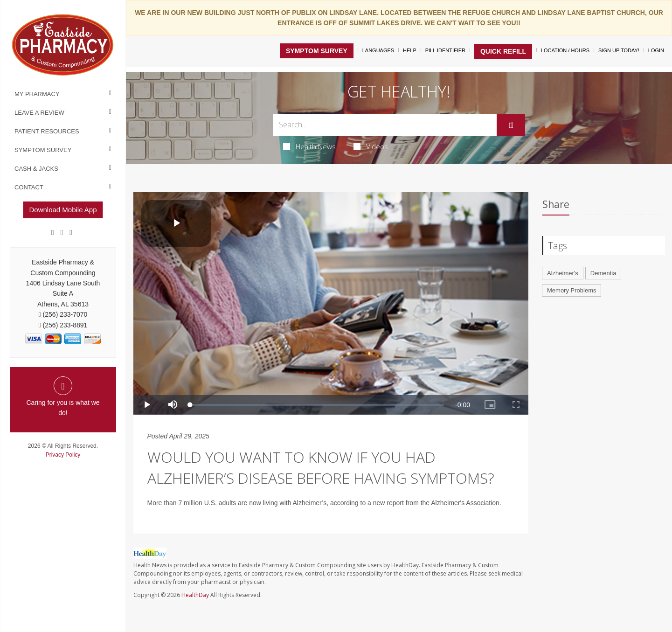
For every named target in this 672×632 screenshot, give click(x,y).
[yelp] (71, 233)
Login (656, 50)
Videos (371, 146)
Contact (29, 187)
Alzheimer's (563, 273)
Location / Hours (565, 50)
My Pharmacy (37, 94)
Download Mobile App (63, 210)
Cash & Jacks (36, 169)
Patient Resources (47, 131)
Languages (378, 50)
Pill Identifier (445, 50)
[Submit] (511, 125)
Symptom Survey (43, 150)
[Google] (62, 233)
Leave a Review (39, 113)
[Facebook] (53, 233)
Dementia (603, 273)
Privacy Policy (63, 455)
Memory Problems (572, 290)
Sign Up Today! (619, 50)
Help (410, 50)
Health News (309, 146)
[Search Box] (385, 125)
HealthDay (195, 595)
